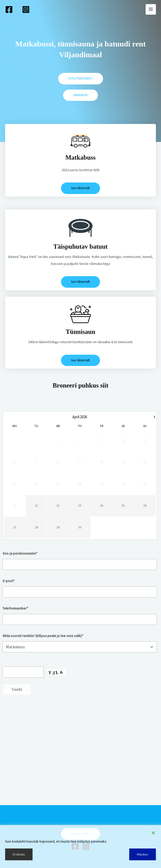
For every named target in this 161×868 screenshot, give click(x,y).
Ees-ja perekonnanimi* (20, 553)
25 (123, 505)
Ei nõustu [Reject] (19, 854)
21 (36, 505)
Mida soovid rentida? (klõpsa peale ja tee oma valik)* (43, 636)
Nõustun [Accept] (143, 854)
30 (80, 527)
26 (145, 505)
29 (58, 527)
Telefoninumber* (15, 608)
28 (36, 527)
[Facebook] (9, 9)
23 (80, 505)
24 (102, 505)
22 (58, 505)
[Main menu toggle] (151, 9)
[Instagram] (26, 9)
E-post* (9, 581)
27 (15, 527)
